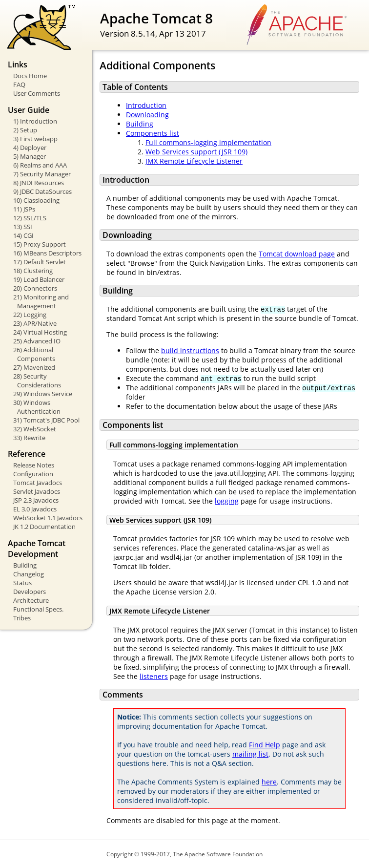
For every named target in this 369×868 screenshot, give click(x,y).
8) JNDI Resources (39, 183)
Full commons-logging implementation (208, 142)
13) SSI (23, 227)
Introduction (146, 105)
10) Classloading (36, 200)
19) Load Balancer (39, 279)
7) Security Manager (42, 174)
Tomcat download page (297, 254)
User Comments (37, 93)
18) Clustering (33, 271)
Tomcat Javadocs (38, 483)
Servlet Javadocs (37, 491)
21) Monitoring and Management (41, 301)
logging (227, 501)
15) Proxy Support (40, 244)
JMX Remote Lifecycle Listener (194, 161)
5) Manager (30, 156)
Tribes (22, 618)
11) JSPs (24, 209)
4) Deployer (30, 148)
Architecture (31, 600)
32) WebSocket (35, 429)
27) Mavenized (34, 367)
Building (25, 565)
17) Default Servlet (40, 262)
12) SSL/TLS (30, 218)
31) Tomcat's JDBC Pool (46, 420)
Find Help (265, 745)
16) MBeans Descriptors (47, 253)
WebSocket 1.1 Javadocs (48, 518)
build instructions (190, 350)
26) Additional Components (34, 354)
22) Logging (30, 315)
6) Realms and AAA (40, 165)
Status (22, 583)
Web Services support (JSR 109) (196, 152)
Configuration (33, 474)
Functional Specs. (38, 609)
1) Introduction (35, 121)
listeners (154, 676)
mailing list (250, 754)
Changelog (29, 574)
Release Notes (34, 465)
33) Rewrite (29, 438)
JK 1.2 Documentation (44, 527)
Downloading (147, 115)
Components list (153, 133)
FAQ (19, 85)
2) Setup (25, 130)
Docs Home (30, 76)
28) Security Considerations (37, 381)
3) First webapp (35, 139)
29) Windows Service (43, 394)
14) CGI (23, 235)
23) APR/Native (35, 323)
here (269, 782)
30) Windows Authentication (37, 407)
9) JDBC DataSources (42, 191)
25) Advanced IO (37, 341)
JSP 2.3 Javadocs (36, 500)
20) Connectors (35, 288)
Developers (30, 592)
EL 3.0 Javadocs (35, 509)
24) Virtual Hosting (40, 332)
